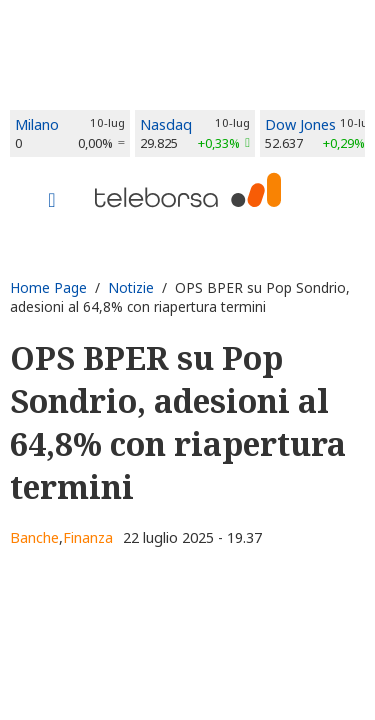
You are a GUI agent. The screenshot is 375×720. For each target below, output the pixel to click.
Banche (34, 537)
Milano (37, 124)
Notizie (131, 287)
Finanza (88, 537)
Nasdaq (166, 124)
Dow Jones (300, 124)
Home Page (48, 287)
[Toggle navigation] (52, 202)
